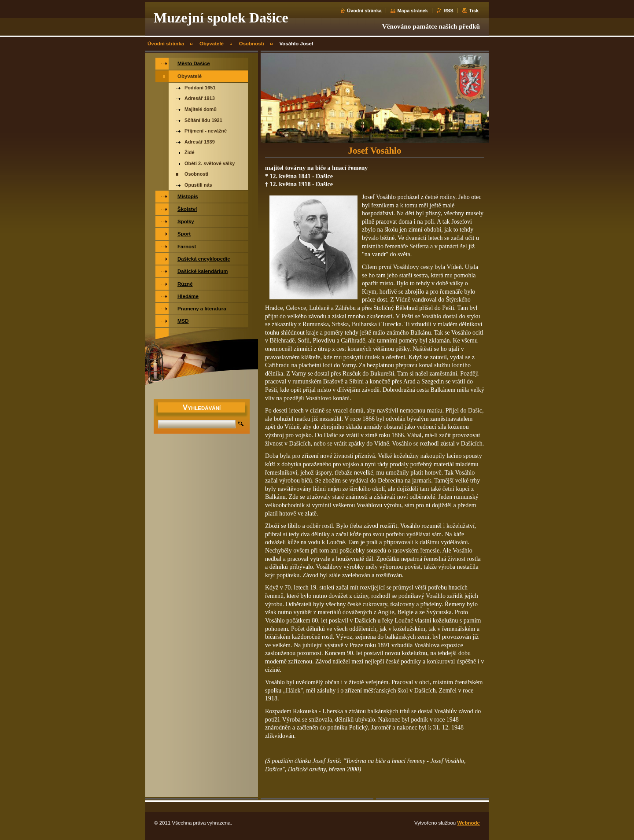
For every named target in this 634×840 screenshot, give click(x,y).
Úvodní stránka (364, 11)
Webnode (468, 823)
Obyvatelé (212, 44)
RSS (448, 11)
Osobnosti (252, 44)
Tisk (474, 11)
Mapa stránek (413, 11)
